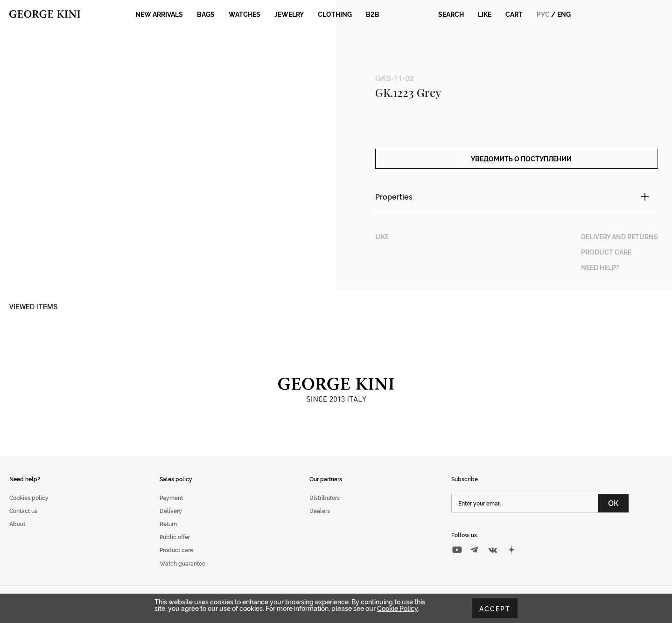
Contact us (23, 521)
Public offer (175, 547)
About (17, 534)
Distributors (325, 508)
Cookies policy (29, 508)
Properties (394, 207)
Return (168, 534)
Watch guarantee (182, 573)
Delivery (171, 521)
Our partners (326, 489)
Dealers (320, 521)
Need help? (25, 489)
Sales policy (176, 489)
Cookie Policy (397, 608)
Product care (176, 560)
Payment (171, 508)
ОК (613, 513)
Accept (495, 608)
